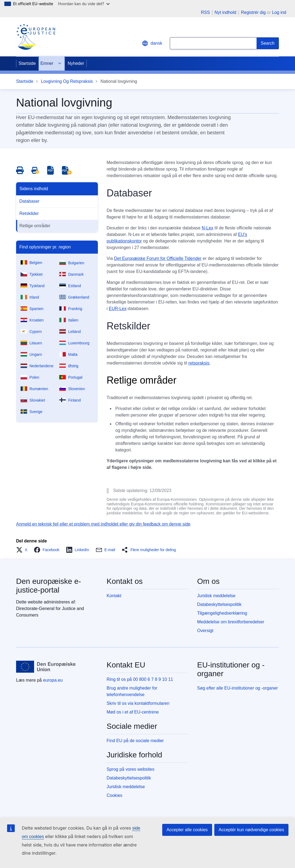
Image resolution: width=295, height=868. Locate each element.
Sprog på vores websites (130, 769)
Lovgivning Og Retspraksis (67, 81)
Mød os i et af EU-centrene (133, 712)
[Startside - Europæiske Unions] (46, 667)
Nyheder (76, 63)
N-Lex (208, 228)
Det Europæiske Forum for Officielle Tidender (158, 258)
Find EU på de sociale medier (135, 741)
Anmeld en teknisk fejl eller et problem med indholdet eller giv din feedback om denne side (103, 524)
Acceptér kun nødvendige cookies (251, 830)
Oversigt (205, 631)
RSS (205, 13)
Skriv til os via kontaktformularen (138, 703)
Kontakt (114, 596)
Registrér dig (253, 12)
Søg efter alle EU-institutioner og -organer (237, 688)
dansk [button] (152, 43)
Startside (27, 63)
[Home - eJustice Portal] (36, 37)
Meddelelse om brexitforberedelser (231, 622)
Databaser (29, 201)
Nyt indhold (225, 13)
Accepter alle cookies (187, 830)
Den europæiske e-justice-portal (49, 586)
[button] (23, 550)
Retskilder (29, 213)
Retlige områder (35, 226)
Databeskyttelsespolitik (219, 604)
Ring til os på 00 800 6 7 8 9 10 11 (140, 679)
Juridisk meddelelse (216, 596)
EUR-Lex (118, 309)
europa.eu (53, 680)
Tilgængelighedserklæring (222, 613)
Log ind (279, 12)
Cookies (115, 795)
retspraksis (199, 363)
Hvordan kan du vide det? (84, 4)
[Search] (268, 43)
